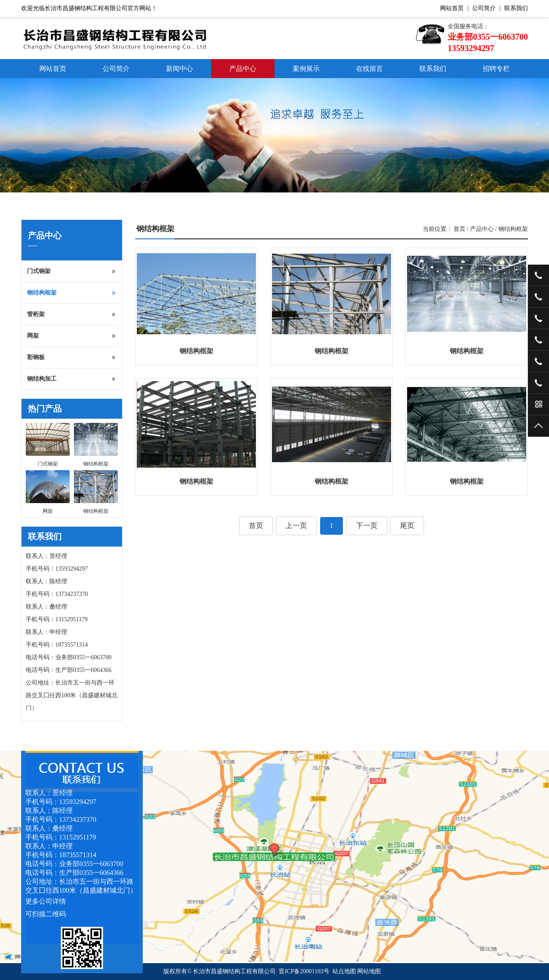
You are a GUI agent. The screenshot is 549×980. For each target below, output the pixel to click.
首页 (459, 229)
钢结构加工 (71, 379)
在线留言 (370, 69)
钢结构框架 (71, 293)
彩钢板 (71, 357)
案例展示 (306, 69)
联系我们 (516, 8)
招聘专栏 (496, 69)
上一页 (296, 526)
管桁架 (71, 314)
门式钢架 (71, 271)
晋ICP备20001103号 (304, 971)
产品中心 (243, 69)
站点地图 (344, 971)
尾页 (407, 526)
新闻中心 (179, 69)
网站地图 (369, 971)
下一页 (367, 526)
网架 (71, 336)
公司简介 (484, 8)
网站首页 (452, 8)
